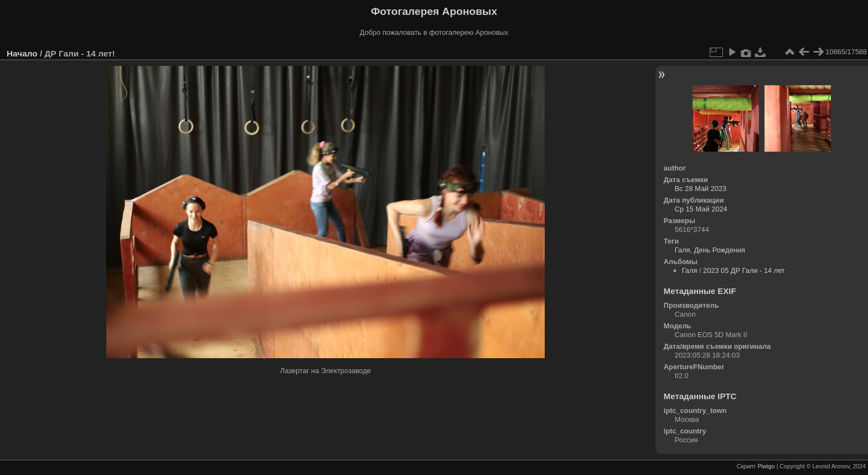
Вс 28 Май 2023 (701, 189)
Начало (22, 53)
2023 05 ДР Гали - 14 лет (744, 270)
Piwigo (766, 466)
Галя (683, 250)
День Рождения (720, 250)
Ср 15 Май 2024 (701, 209)
